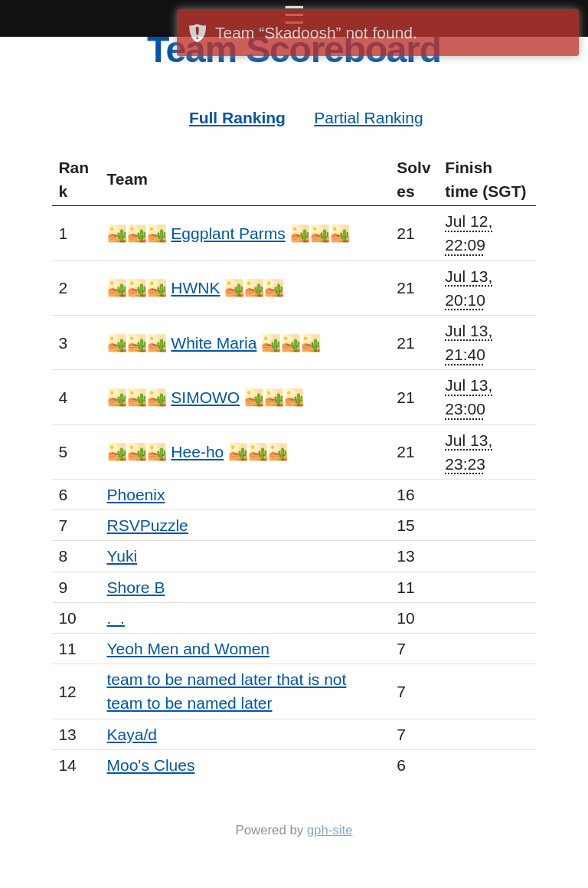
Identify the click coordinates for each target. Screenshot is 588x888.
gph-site (330, 830)
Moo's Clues (151, 765)
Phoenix (136, 495)
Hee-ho (197, 452)
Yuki (122, 556)
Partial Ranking (368, 118)
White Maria (214, 343)
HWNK (195, 288)
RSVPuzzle (148, 525)
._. (116, 618)
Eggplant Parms (228, 233)
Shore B (136, 587)
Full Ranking (237, 118)
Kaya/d (132, 734)
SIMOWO (205, 397)
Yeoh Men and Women (188, 649)
